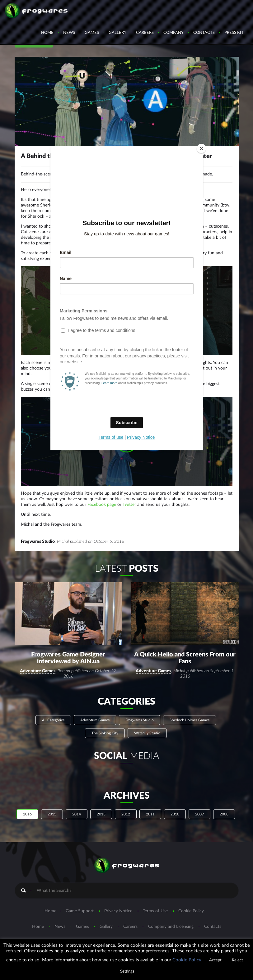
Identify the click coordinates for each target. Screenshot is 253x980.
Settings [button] (127, 971)
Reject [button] (237, 960)
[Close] (201, 148)
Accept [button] (215, 960)
